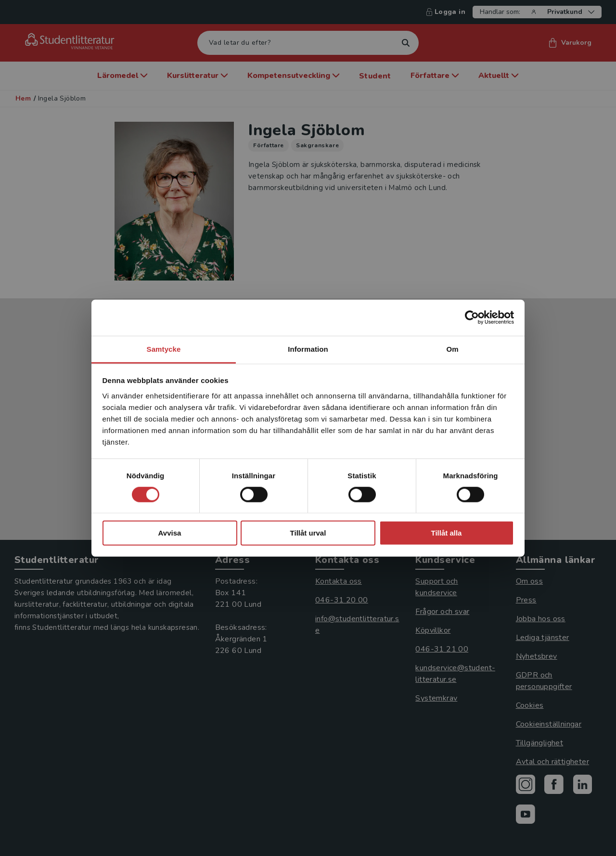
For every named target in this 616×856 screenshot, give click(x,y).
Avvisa (170, 533)
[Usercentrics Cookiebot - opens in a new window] (472, 318)
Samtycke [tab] (164, 349)
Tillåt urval (308, 533)
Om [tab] (452, 349)
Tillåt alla (447, 533)
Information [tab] (308, 349)
